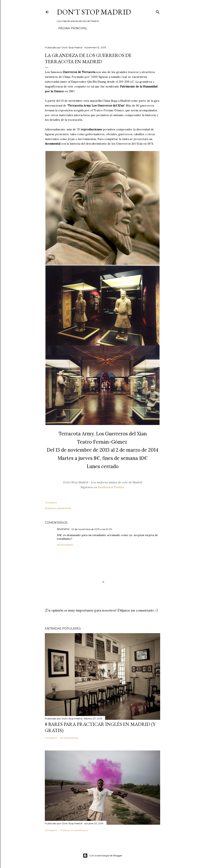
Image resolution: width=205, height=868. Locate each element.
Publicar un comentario (74, 830)
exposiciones (64, 508)
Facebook (104, 487)
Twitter (119, 487)
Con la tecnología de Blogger (103, 856)
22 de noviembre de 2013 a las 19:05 (91, 529)
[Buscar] (158, 11)
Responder (65, 545)
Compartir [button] (51, 502)
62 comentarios (69, 738)
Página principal (73, 28)
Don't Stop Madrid (94, 12)
